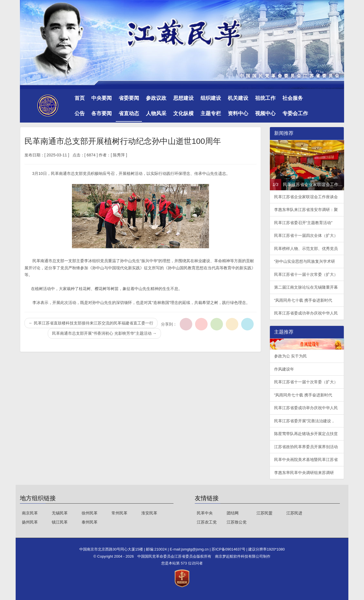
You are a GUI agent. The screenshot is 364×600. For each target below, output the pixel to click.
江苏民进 (294, 513)
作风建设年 (284, 369)
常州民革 (119, 513)
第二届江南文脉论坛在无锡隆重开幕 (306, 287)
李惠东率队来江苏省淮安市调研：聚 (306, 210)
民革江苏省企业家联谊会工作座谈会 (306, 197)
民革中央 (205, 513)
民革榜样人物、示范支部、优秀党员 (306, 249)
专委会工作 (295, 113)
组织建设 (211, 98)
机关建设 (238, 98)
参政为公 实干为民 (291, 356)
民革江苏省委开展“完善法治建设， (305, 421)
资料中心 (238, 113)
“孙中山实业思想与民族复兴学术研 (305, 261)
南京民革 (30, 513)
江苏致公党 (237, 522)
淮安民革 (149, 513)
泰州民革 (90, 522)
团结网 (233, 513)
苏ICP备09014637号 (229, 549)
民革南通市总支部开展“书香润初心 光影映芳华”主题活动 (104, 333)
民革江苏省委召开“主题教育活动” (303, 223)
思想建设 (183, 98)
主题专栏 (211, 113)
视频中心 (265, 113)
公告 (80, 113)
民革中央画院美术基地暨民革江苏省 (306, 460)
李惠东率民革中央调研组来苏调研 (304, 473)
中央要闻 (102, 98)
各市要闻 (102, 113)
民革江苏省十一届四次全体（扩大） (306, 235)
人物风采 (156, 113)
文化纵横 (183, 113)
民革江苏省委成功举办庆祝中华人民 (306, 313)
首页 (80, 98)
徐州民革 (90, 513)
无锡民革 (60, 513)
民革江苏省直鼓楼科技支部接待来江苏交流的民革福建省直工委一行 (91, 323)
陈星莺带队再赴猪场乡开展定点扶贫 (306, 434)
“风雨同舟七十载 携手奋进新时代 (303, 300)
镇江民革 (60, 522)
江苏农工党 (207, 522)
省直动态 (129, 113)
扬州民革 (30, 522)
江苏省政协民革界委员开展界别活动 (306, 447)
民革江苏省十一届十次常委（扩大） (306, 274)
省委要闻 (129, 98)
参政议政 (156, 98)
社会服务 (293, 98)
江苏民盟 (264, 513)
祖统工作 (265, 98)
